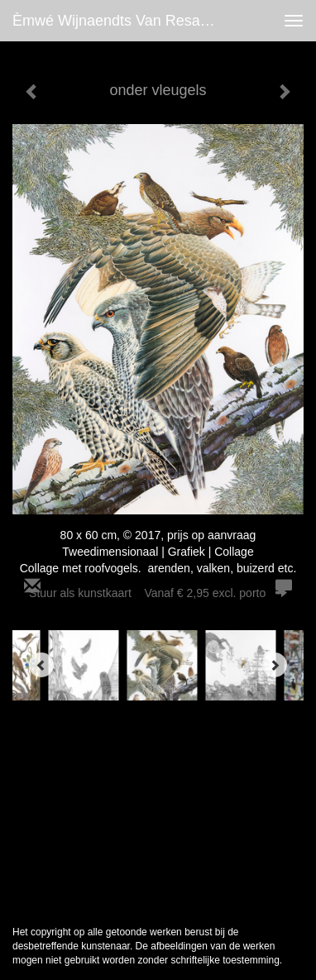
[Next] (275, 665)
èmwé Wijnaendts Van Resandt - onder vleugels (121, 21)
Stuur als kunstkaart (158, 593)
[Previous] (41, 665)
